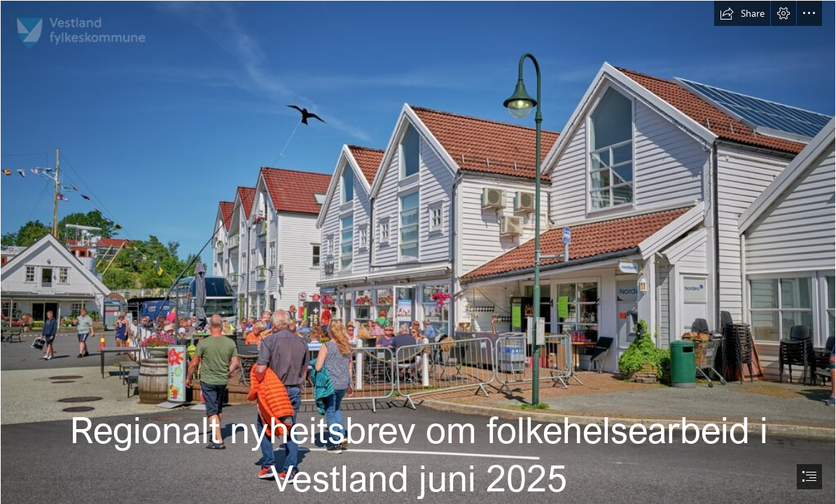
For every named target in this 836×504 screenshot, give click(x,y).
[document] (418, 252)
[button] (742, 13)
